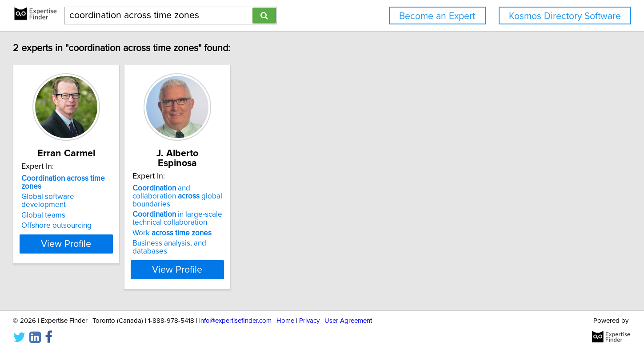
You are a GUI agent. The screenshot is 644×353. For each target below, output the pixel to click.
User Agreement (348, 321)
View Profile (120, 244)
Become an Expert (437, 16)
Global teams (86, 199)
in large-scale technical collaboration (242, 201)
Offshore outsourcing (99, 210)
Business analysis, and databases (252, 226)
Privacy (309, 321)
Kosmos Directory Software (565, 16)
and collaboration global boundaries (249, 182)
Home (285, 321)
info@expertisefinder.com (235, 321)
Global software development (114, 189)
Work (237, 215)
